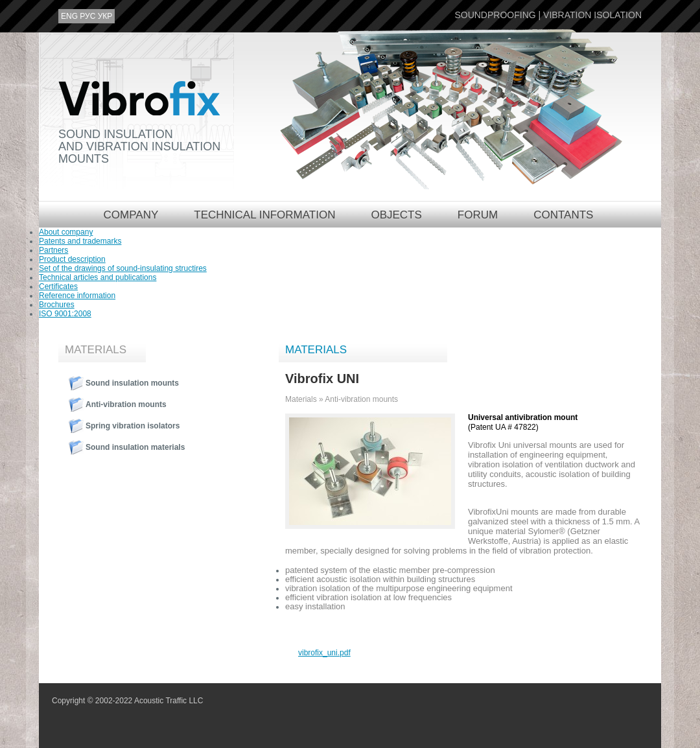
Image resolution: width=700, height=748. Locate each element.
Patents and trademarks (80, 241)
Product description (72, 259)
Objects (396, 215)
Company (131, 215)
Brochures (57, 305)
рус (87, 17)
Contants (563, 215)
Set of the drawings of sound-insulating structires (123, 268)
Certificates (58, 286)
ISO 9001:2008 (65, 314)
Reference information (77, 296)
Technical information (264, 215)
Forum (478, 215)
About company (66, 232)
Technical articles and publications (98, 277)
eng (69, 17)
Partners (53, 250)
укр (105, 17)
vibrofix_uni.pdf (324, 653)
